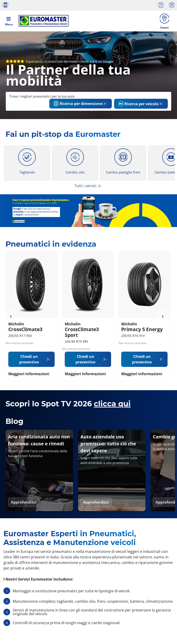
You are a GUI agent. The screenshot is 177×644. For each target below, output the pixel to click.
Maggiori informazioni (29, 374)
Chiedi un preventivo (29, 360)
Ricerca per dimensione (78, 105)
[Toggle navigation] (9, 21)
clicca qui (112, 404)
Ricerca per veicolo (138, 105)
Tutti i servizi (86, 187)
